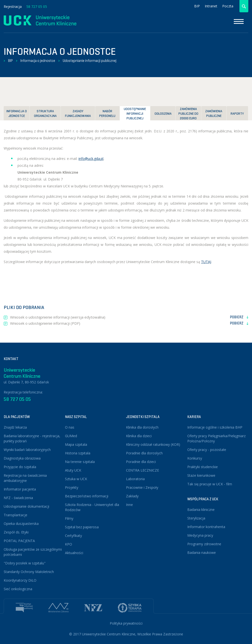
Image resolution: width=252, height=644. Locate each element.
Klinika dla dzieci (139, 436)
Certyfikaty (73, 536)
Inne (129, 505)
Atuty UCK (73, 470)
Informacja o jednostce (38, 61)
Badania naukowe (202, 553)
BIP (197, 6)
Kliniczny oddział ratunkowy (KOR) (153, 444)
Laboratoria (135, 479)
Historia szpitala (78, 453)
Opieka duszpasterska (21, 524)
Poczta (228, 6)
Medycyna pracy (200, 535)
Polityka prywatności (126, 623)
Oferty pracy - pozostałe (207, 450)
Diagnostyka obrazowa (22, 458)
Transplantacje (16, 515)
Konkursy (195, 458)
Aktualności (74, 553)
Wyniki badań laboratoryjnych (27, 450)
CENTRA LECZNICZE (142, 470)
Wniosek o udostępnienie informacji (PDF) (129, 323)
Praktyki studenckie (203, 467)
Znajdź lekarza (15, 427)
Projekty (72, 487)
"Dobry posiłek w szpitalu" (25, 563)
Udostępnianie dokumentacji (26, 506)
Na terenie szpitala (80, 462)
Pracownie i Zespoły (142, 487)
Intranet (211, 6)
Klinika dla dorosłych (142, 427)
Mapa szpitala (76, 444)
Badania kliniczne (201, 510)
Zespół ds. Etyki (16, 532)
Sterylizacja (196, 518)
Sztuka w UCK (76, 479)
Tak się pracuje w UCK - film (210, 484)
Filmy (69, 518)
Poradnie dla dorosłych (144, 453)
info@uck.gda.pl (91, 159)
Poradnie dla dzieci (141, 462)
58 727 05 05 (37, 7)
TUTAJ (206, 262)
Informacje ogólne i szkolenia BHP (215, 427)
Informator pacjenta (20, 489)
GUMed (71, 436)
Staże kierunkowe (201, 475)
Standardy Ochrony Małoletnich (29, 572)
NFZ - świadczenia (18, 498)
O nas (70, 427)
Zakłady (132, 496)
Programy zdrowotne (204, 544)
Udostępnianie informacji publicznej (90, 61)
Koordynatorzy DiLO (20, 580)
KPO (69, 544)
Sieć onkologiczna (18, 589)
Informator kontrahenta (206, 527)
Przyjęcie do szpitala (20, 467)
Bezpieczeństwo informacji (87, 496)
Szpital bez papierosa (82, 527)
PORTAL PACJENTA (19, 541)
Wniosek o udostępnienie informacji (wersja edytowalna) (129, 317)
